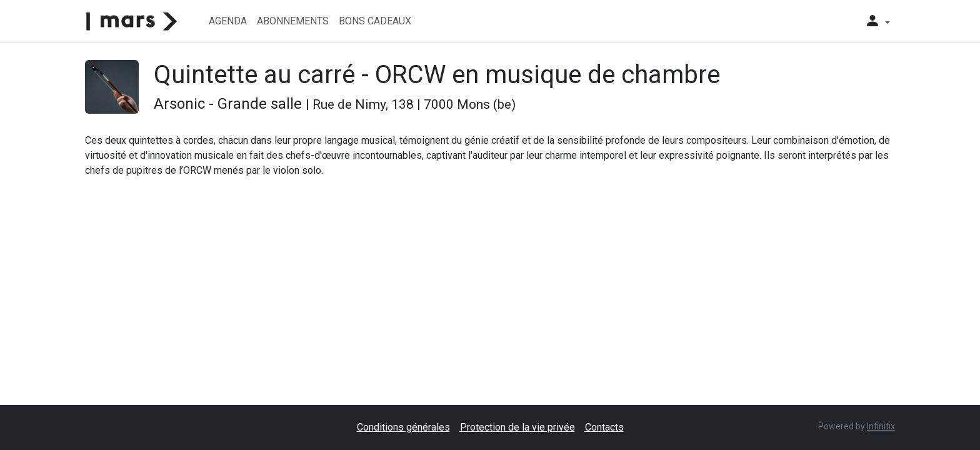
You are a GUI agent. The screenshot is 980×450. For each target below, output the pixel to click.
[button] (877, 21)
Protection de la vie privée (517, 427)
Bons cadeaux (375, 21)
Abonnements (293, 21)
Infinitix (881, 426)
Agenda (228, 21)
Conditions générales (403, 427)
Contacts (604, 427)
